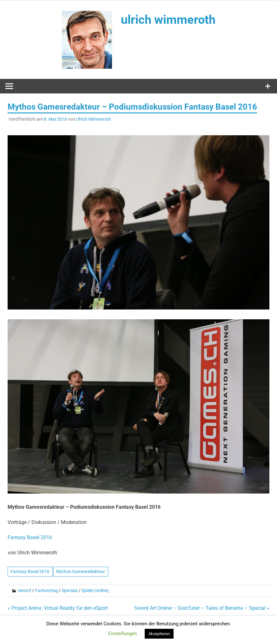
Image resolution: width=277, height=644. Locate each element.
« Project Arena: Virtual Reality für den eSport (58, 608)
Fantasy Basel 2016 (30, 537)
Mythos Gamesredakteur (81, 571)
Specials (70, 590)
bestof (25, 590)
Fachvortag (46, 590)
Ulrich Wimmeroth (94, 119)
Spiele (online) (95, 590)
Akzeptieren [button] (159, 634)
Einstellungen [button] (122, 634)
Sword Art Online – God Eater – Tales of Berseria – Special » (202, 608)
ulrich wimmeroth (168, 20)
